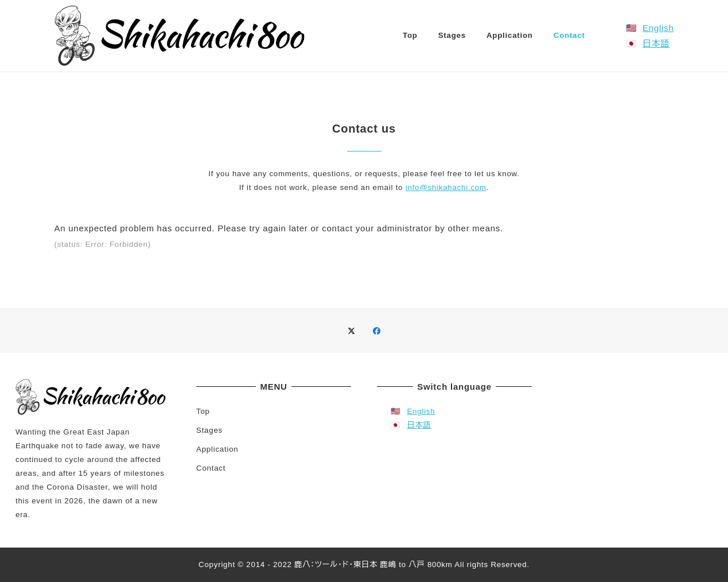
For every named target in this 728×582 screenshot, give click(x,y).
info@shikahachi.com (446, 187)
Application (217, 449)
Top (203, 411)
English (658, 28)
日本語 (656, 43)
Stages (209, 430)
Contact (211, 468)
